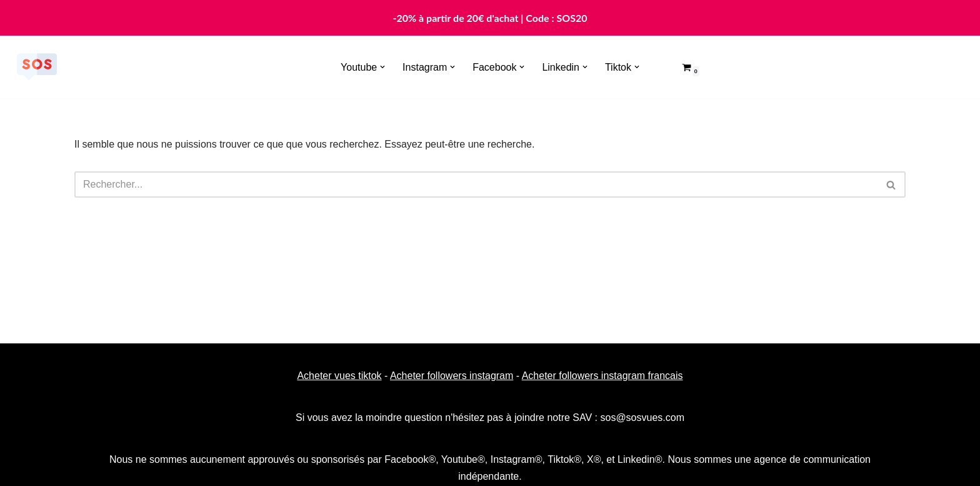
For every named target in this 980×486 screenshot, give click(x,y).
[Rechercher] (476, 185)
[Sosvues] (37, 67)
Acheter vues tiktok (339, 376)
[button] (382, 67)
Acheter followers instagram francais (602, 376)
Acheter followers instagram (452, 376)
